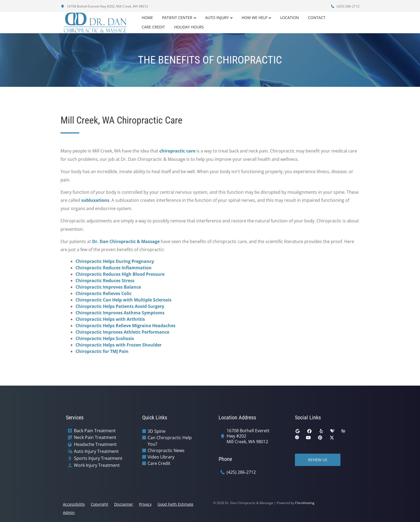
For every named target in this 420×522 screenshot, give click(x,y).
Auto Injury (217, 18)
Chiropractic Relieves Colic (104, 293)
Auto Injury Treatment (96, 451)
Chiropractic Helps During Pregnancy (115, 261)
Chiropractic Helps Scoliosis (105, 338)
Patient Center (177, 18)
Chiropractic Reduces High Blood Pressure (120, 274)
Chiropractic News (166, 450)
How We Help (254, 18)
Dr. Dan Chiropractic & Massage (126, 241)
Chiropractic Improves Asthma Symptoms (120, 313)
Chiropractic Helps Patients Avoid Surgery (120, 306)
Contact (317, 18)
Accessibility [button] (74, 504)
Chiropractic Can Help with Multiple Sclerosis (123, 300)
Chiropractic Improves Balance (108, 287)
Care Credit (153, 27)
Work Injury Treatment (97, 465)
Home (147, 18)
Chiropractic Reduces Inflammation (114, 268)
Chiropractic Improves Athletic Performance (122, 332)
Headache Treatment (95, 444)
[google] (298, 431)
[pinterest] (320, 438)
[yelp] (321, 431)
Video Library (161, 457)
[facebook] (309, 431)
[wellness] (343, 431)
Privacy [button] (145, 504)
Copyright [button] (100, 504)
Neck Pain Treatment (95, 437)
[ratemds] (297, 438)
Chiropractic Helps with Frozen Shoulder (119, 345)
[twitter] (332, 438)
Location (290, 18)
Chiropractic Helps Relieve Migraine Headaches (125, 326)
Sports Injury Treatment (98, 458)
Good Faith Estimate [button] (175, 504)
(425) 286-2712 (345, 6)
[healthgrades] (332, 431)
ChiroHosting (305, 503)
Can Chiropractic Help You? (170, 441)
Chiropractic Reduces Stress (105, 281)
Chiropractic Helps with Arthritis (110, 319)
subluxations (95, 200)
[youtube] (308, 438)
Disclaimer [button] (124, 504)
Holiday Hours (189, 27)
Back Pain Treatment (95, 431)
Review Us (318, 460)
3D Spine (157, 431)
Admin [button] (69, 512)
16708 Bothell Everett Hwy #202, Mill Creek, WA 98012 (104, 6)
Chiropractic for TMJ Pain (102, 351)
